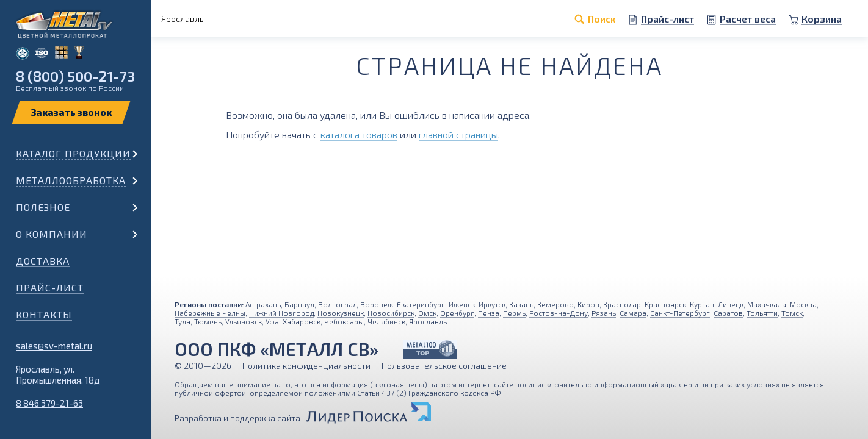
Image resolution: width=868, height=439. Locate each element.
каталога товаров (359, 134)
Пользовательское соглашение (444, 366)
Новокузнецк (341, 313)
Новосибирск (391, 313)
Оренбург (457, 313)
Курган (702, 304)
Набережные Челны (210, 313)
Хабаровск (302, 321)
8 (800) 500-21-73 (75, 76)
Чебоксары (344, 321)
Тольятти (762, 313)
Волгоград (337, 304)
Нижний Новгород (281, 313)
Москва (803, 304)
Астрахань (263, 304)
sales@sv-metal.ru (54, 346)
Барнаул (299, 304)
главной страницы (458, 134)
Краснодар (622, 304)
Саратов (728, 313)
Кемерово (555, 304)
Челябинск (386, 321)
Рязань (604, 313)
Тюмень (208, 321)
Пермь (514, 313)
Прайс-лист (50, 287)
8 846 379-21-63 (49, 403)
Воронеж (377, 304)
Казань (521, 304)
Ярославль (428, 321)
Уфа (272, 321)
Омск (427, 313)
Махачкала (767, 304)
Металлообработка (71, 180)
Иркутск (492, 304)
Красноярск (665, 304)
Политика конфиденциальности (306, 366)
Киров (588, 304)
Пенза (489, 313)
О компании (52, 234)
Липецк (731, 304)
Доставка (43, 261)
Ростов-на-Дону (559, 313)
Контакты (44, 314)
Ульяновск (244, 321)
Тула (183, 321)
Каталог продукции (73, 153)
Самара (633, 313)
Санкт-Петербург (680, 313)
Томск (792, 313)
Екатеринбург (421, 304)
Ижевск (462, 304)
